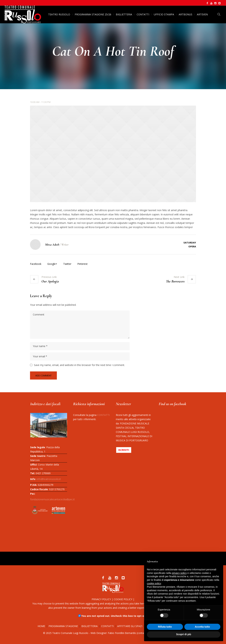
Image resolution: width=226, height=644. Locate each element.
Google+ (52, 264)
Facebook (36, 264)
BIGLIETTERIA (90, 626)
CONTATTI (103, 415)
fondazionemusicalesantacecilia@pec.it (52, 499)
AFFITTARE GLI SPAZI (130, 626)
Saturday (190, 243)
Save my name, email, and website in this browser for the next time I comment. (79, 365)
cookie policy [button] (154, 583)
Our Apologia (50, 281)
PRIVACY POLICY (101, 599)
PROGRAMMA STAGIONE (63, 626)
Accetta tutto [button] (202, 627)
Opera (192, 246)
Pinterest (82, 264)
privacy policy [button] (179, 573)
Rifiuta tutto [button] (165, 627)
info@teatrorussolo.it (49, 479)
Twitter (67, 264)
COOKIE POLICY (123, 599)
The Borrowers (175, 281)
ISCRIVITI (124, 450)
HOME (41, 626)
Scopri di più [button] (184, 634)
